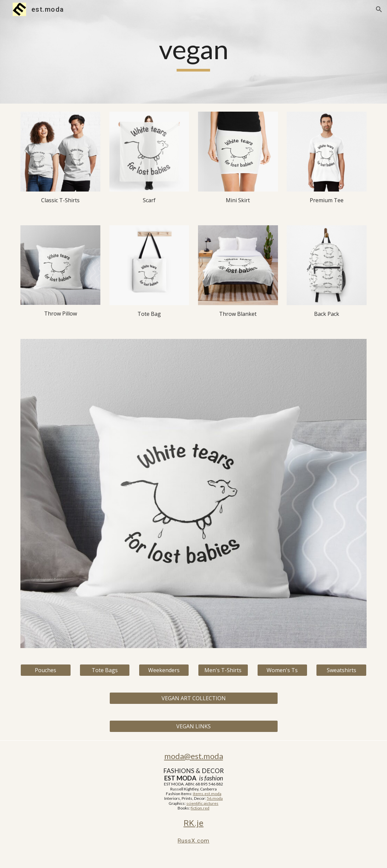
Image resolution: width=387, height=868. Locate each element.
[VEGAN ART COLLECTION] (194, 698)
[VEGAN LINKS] (194, 726)
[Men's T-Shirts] (223, 670)
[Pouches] (45, 670)
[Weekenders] (164, 670)
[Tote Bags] (105, 670)
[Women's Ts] (282, 670)
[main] (193, 52)
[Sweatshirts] (341, 670)
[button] (379, 9)
